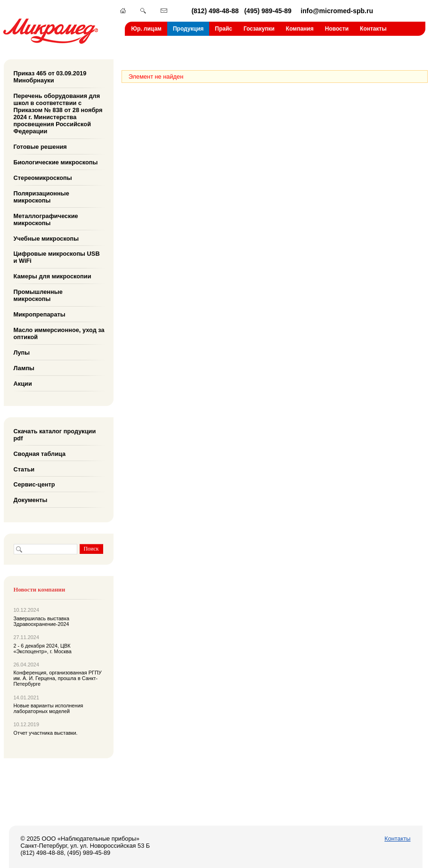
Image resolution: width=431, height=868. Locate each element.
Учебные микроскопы (46, 238)
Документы (31, 500)
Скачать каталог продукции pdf (55, 435)
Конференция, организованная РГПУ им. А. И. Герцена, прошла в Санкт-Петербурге (58, 678)
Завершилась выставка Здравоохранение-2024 (41, 621)
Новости (337, 29)
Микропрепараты (40, 314)
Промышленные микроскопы (38, 295)
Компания (300, 29)
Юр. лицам (146, 29)
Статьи (24, 469)
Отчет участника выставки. (46, 733)
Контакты (373, 29)
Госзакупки (259, 29)
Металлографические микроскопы (46, 219)
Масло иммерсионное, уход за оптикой (59, 333)
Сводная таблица (40, 453)
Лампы (24, 368)
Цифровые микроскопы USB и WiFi (57, 257)
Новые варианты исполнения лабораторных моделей (49, 708)
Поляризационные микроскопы (41, 197)
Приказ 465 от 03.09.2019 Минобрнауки (50, 77)
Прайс (224, 29)
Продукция (188, 29)
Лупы (22, 353)
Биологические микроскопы (56, 162)
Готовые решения (40, 147)
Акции (23, 384)
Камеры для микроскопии (53, 276)
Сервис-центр (34, 484)
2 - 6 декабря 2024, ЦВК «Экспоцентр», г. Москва (43, 649)
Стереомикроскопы (43, 178)
